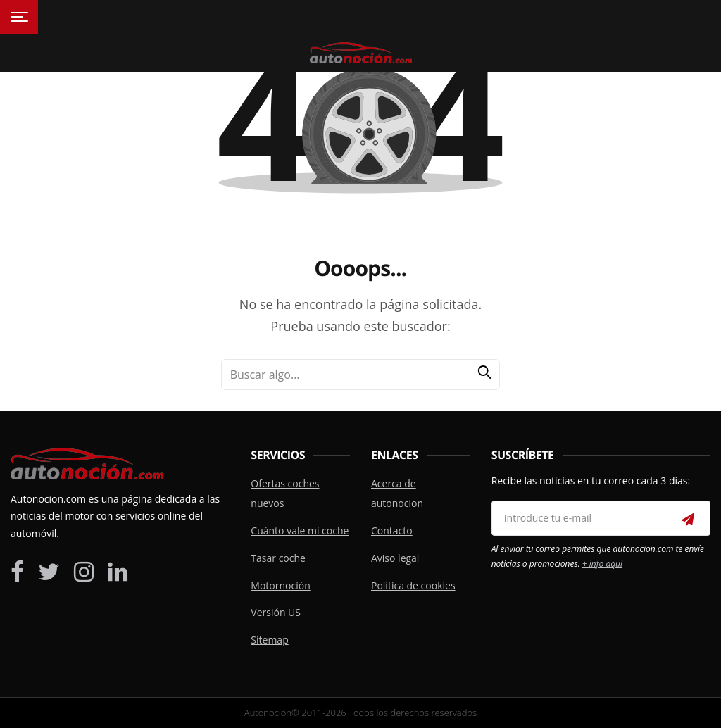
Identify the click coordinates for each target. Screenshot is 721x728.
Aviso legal (395, 558)
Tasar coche (278, 558)
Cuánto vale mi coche (300, 531)
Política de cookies (413, 585)
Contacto (392, 531)
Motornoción (280, 585)
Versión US (276, 612)
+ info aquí (602, 564)
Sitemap (269, 640)
